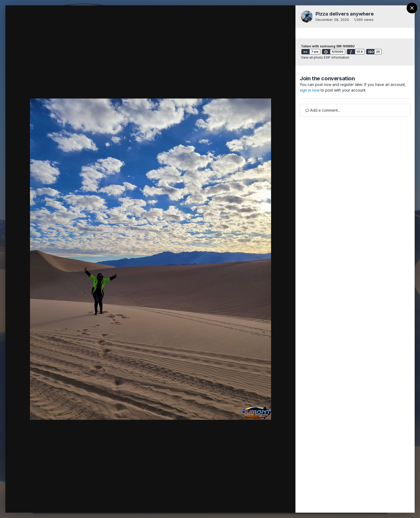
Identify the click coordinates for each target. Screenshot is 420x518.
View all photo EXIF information (325, 57)
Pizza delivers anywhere (345, 14)
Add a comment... (323, 110)
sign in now (310, 90)
